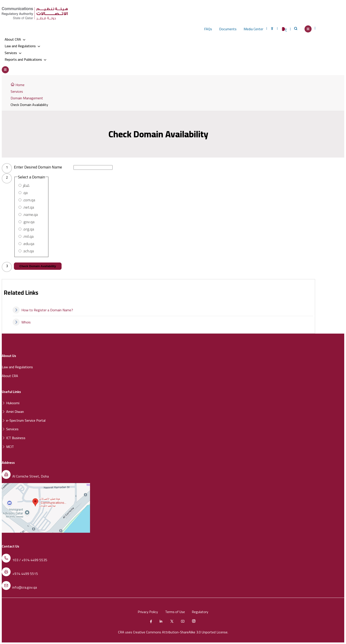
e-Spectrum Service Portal (24, 420)
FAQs (208, 29)
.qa (25, 192)
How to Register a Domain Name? (43, 310)
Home (18, 85)
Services (13, 53)
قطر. (26, 185)
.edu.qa (29, 243)
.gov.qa (29, 222)
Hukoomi (11, 403)
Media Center (253, 29)
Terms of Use (175, 612)
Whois (22, 322)
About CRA (15, 39)
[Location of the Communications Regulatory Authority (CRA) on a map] (46, 531)
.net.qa (28, 207)
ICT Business (14, 438)
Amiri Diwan (13, 411)
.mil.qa (28, 236)
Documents (228, 29)
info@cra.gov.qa (25, 587)
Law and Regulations (22, 46)
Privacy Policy (148, 612)
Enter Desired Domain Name (38, 167)
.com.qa (29, 200)
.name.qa (30, 214)
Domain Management (27, 98)
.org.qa (28, 229)
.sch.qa (28, 251)
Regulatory (201, 612)
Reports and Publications (25, 59)
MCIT (8, 446)
